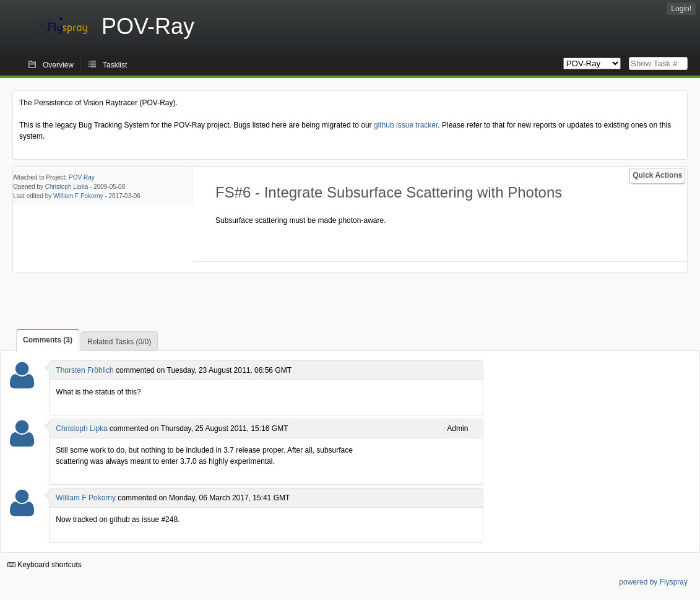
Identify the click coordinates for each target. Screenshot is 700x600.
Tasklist (115, 65)
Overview (58, 65)
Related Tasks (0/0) (119, 342)
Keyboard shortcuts (45, 565)
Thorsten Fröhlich (84, 370)
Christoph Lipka (67, 187)
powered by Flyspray (653, 582)
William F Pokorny (78, 196)
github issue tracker (406, 125)
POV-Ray (82, 177)
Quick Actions (657, 175)
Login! (681, 9)
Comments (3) (48, 340)
